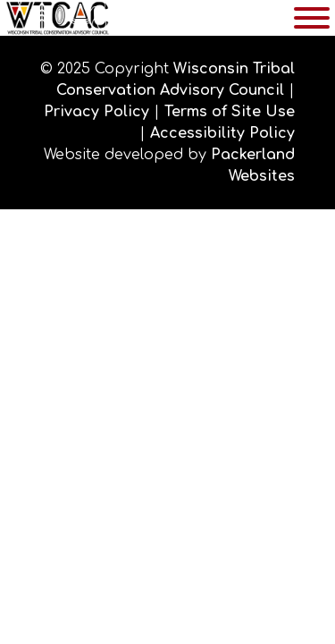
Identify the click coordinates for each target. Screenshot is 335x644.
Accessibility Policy (222, 133)
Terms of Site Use (230, 112)
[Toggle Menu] (312, 18)
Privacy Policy (96, 112)
